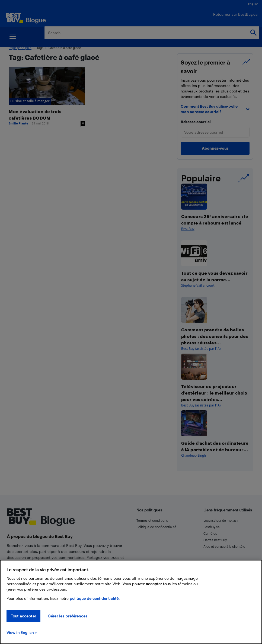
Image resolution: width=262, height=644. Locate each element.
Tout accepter (23, 616)
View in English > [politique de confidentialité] (22, 632)
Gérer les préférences (68, 616)
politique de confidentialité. (95, 598)
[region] (131, 602)
